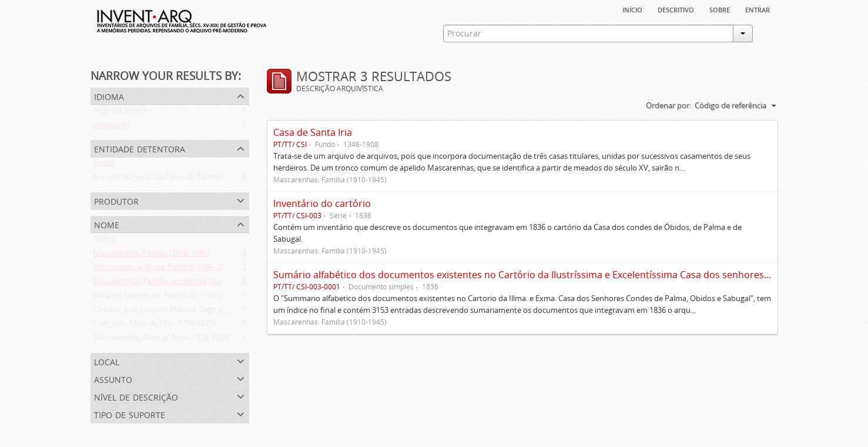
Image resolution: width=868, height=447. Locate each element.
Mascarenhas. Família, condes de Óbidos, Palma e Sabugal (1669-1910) (215, 283)
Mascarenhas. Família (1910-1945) (151, 255)
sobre (720, 9)
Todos (104, 165)
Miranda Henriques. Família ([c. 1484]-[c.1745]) (172, 298)
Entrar (758, 9)
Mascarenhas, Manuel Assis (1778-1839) (161, 340)
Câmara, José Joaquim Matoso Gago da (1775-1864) (181, 312)
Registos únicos (120, 113)
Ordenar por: (668, 105)
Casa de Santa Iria (313, 132)
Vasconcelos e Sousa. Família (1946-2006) (164, 269)
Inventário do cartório (322, 204)
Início (632, 9)
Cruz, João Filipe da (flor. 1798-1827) (154, 326)
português (111, 127)
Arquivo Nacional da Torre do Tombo (157, 179)
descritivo (676, 9)
